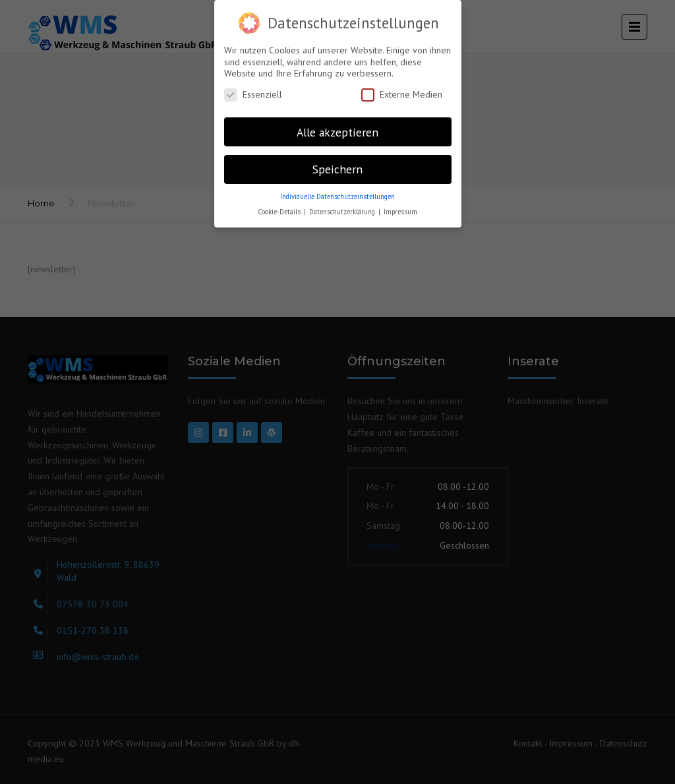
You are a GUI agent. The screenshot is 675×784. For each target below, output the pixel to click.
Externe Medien (402, 95)
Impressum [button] (400, 212)
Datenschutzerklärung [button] (343, 212)
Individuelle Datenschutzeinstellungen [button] (337, 196)
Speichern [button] (337, 169)
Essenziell (253, 95)
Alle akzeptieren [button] (337, 132)
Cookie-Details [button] (280, 212)
